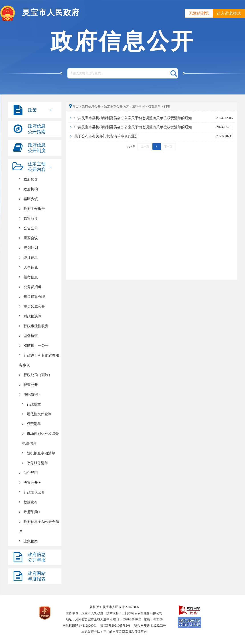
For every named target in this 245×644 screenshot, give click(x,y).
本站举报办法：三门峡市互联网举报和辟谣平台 (114, 632)
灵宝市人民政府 (51, 13)
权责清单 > (155, 107)
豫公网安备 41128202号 (150, 626)
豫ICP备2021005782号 (115, 626)
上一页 (145, 146)
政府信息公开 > (92, 107)
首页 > (76, 107)
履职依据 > (140, 107)
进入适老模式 (229, 13)
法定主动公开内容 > (118, 107)
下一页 (168, 146)
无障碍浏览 (199, 13)
